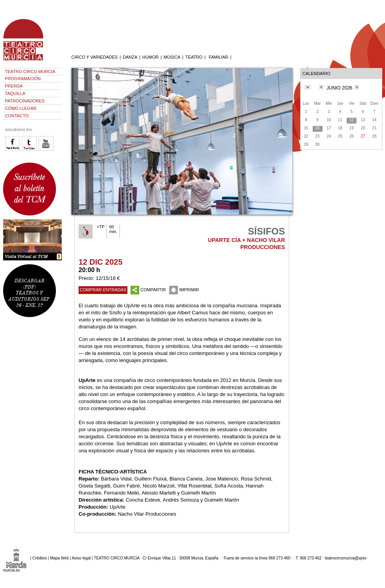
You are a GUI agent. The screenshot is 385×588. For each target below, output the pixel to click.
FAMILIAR (218, 57)
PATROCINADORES (25, 101)
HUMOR (150, 57)
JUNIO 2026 (339, 88)
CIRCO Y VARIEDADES (95, 57)
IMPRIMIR (184, 290)
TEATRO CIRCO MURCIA (30, 72)
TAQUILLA (15, 93)
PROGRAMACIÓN (23, 79)
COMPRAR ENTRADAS (103, 290)
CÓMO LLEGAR (21, 108)
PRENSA (14, 86)
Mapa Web (59, 558)
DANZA (130, 57)
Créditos (40, 558)
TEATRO (194, 57)
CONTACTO (17, 116)
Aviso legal (81, 558)
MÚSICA (172, 57)
